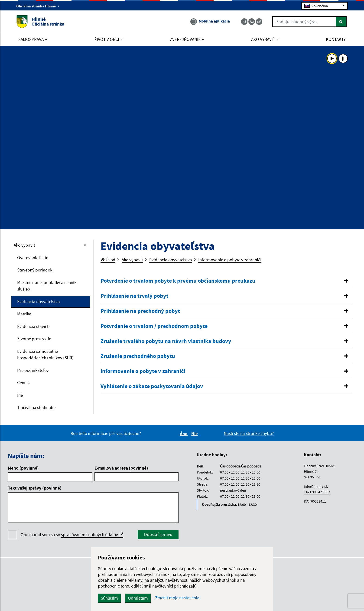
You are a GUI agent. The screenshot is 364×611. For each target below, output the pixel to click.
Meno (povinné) (23, 468)
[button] (227, 281)
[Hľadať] (341, 22)
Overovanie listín (33, 258)
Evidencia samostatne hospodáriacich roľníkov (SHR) (45, 355)
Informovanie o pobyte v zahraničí (230, 260)
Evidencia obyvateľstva (39, 301)
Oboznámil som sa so (72, 535)
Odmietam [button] (138, 598)
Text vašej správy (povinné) (35, 488)
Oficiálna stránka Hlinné (38, 6)
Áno (184, 434)
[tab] (227, 281)
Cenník (23, 382)
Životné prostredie (34, 339)
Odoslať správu (158, 534)
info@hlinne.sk (316, 486)
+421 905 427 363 (317, 492)
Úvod (108, 260)
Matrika (24, 314)
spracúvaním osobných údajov (92, 535)
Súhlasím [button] (109, 598)
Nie (195, 434)
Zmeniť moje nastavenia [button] (177, 598)
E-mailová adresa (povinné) (121, 468)
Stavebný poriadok (35, 270)
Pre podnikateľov (33, 370)
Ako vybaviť (24, 245)
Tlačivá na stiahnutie (36, 407)
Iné (20, 395)
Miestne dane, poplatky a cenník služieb (47, 286)
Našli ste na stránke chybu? (249, 433)
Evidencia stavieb (33, 326)
